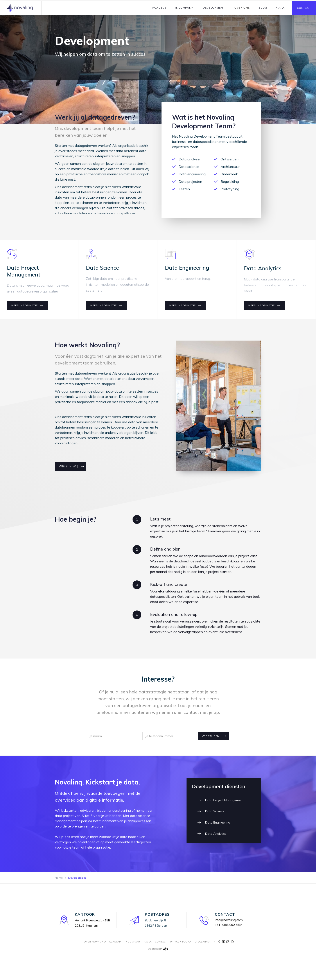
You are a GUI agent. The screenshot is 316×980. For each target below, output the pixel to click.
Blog (263, 8)
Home (59, 878)
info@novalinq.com (229, 920)
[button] (159, 8)
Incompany (184, 8)
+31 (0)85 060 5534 (229, 925)
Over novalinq (95, 942)
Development (214, 8)
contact (161, 942)
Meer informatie (24, 305)
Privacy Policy (181, 942)
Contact (304, 8)
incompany (133, 942)
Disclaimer (203, 942)
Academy (159, 8)
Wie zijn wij (68, 466)
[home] (21, 8)
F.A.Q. (280, 8)
